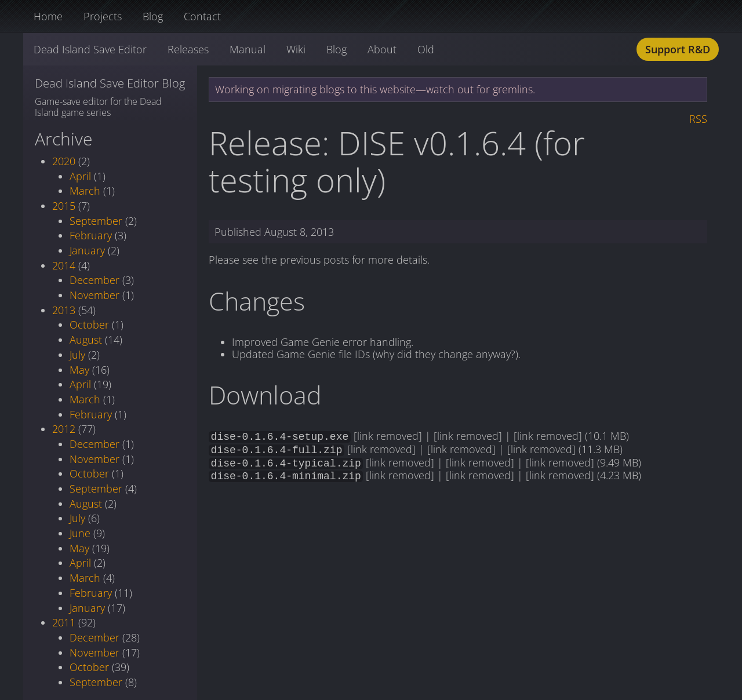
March (85, 191)
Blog (153, 16)
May (79, 370)
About (382, 49)
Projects (103, 16)
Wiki (296, 49)
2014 (64, 265)
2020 (64, 161)
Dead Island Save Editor (90, 49)
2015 (64, 206)
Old (426, 49)
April (80, 176)
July (77, 355)
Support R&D (678, 49)
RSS (698, 119)
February (91, 235)
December (94, 280)
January (87, 250)
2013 (64, 310)
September (96, 221)
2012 (64, 429)
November (94, 295)
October (89, 325)
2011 (64, 622)
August (86, 340)
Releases (188, 49)
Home (48, 16)
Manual (248, 49)
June (80, 533)
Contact (202, 16)
